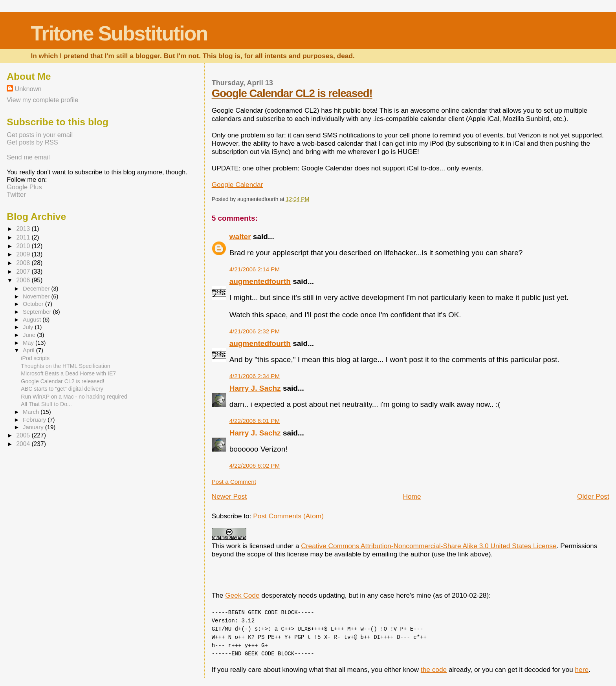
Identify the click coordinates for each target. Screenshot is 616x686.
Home (412, 496)
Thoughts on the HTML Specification (65, 366)
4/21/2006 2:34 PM (255, 376)
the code (434, 670)
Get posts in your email (40, 135)
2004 (24, 444)
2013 (24, 229)
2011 (24, 237)
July (29, 327)
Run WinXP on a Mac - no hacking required (74, 397)
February (35, 420)
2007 (24, 272)
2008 (24, 263)
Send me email (28, 157)
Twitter (16, 194)
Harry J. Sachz (255, 388)
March (32, 412)
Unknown (28, 89)
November (37, 296)
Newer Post (229, 496)
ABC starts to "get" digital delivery (62, 389)
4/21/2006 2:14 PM (255, 269)
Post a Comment (234, 482)
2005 (24, 435)
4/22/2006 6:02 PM (255, 466)
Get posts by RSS (32, 142)
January (34, 427)
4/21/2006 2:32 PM (255, 331)
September (38, 312)
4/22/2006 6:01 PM (255, 421)
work (234, 546)
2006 (24, 280)
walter (240, 237)
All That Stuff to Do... (46, 404)
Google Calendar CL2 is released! (292, 93)
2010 (24, 246)
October (34, 304)
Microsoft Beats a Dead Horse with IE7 (68, 373)
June (30, 335)
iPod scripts (35, 358)
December (37, 289)
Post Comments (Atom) (288, 516)
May (29, 343)
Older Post (593, 496)
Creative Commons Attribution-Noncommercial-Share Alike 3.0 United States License (429, 546)
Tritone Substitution (119, 33)
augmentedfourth (260, 281)
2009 (24, 254)
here (582, 670)
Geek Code (242, 595)
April (29, 350)
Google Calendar (237, 185)
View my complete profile (42, 100)
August (33, 320)
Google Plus (24, 187)
